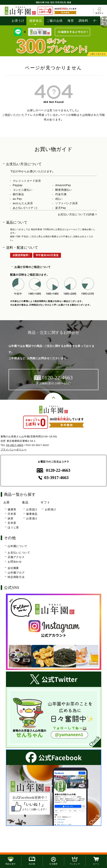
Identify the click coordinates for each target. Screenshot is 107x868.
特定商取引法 (16, 577)
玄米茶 (12, 523)
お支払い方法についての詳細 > (77, 214)
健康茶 (12, 509)
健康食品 (36, 21)
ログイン (99, 11)
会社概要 (13, 568)
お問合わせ (15, 562)
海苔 (71, 21)
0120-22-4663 (53, 470)
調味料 (83, 21)
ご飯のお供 (55, 21)
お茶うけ (18, 21)
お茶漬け (32, 518)
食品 (25, 502)
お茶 (7, 502)
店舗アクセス (16, 557)
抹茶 (10, 518)
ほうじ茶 (13, 527)
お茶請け (32, 509)
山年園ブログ (16, 573)
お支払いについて (19, 553)
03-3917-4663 (15, 445)
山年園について (17, 546)
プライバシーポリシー (14, 450)
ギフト (45, 502)
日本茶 (12, 514)
